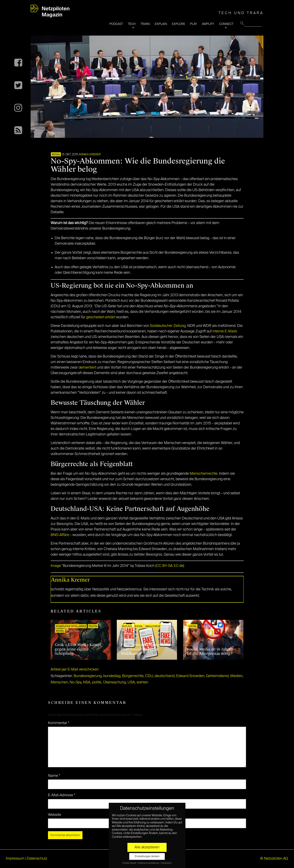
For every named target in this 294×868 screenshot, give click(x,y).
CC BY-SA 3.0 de (170, 566)
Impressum (15, 859)
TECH (132, 24)
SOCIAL (56, 155)
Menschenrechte (204, 474)
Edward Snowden (190, 676)
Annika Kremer (90, 155)
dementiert (87, 368)
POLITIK (93, 627)
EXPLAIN (161, 24)
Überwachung (115, 682)
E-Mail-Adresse (62, 795)
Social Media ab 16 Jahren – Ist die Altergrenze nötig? (212, 652)
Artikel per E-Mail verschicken (75, 670)
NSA (87, 682)
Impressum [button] (166, 863)
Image (56, 566)
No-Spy (76, 682)
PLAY (194, 24)
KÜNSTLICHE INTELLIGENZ (71, 627)
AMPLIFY (208, 24)
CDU (149, 676)
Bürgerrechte (133, 676)
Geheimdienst (217, 676)
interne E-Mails (225, 331)
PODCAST (116, 24)
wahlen (142, 682)
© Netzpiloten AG (274, 859)
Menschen (59, 682)
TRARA (145, 24)
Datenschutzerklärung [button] (149, 863)
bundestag (112, 676)
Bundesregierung (88, 676)
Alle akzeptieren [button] (147, 847)
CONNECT (226, 24)
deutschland (165, 676)
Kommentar (59, 723)
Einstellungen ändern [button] (147, 856)
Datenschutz (37, 859)
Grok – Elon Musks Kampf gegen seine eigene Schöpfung (78, 649)
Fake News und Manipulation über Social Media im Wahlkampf (147, 649)
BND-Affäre (60, 535)
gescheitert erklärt (101, 317)
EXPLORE (179, 24)
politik (97, 682)
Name (54, 776)
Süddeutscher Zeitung (168, 326)
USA (131, 682)
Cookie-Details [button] (130, 863)
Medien (236, 676)
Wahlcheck (153, 627)
